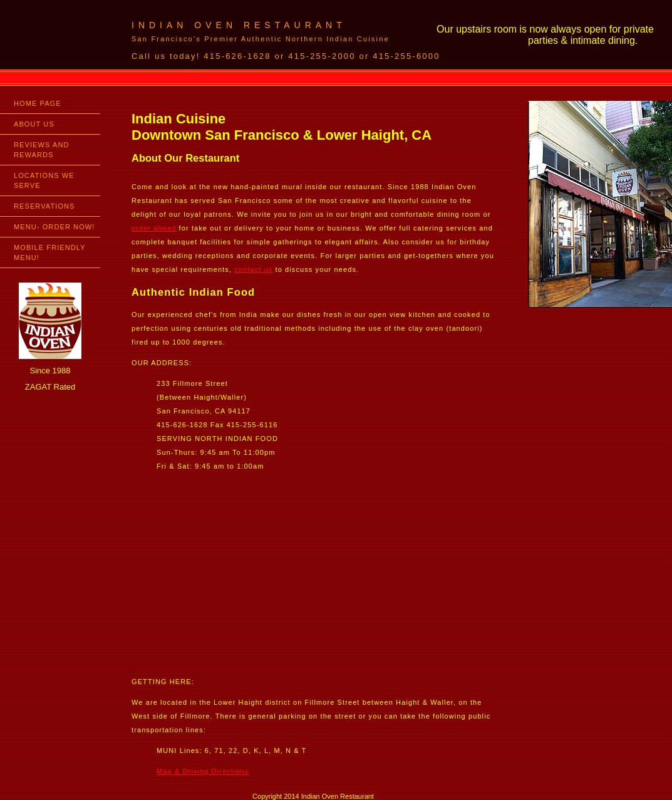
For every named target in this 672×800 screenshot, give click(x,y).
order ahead (154, 228)
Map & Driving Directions (203, 771)
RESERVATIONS (44, 206)
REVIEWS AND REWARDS (42, 150)
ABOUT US (34, 124)
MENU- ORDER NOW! (54, 227)
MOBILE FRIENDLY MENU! (50, 252)
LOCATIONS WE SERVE (44, 180)
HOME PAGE (38, 103)
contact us (253, 269)
